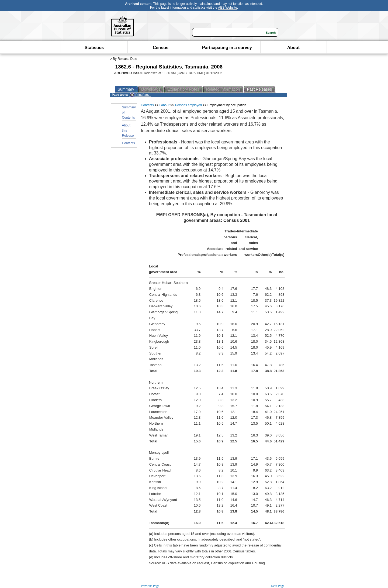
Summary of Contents (129, 112)
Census (161, 48)
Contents (129, 143)
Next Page (278, 586)
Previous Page (150, 586)
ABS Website (227, 8)
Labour (164, 105)
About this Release (128, 130)
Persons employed (188, 105)
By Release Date (125, 59)
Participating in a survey (227, 48)
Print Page (140, 95)
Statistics (94, 48)
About (293, 48)
